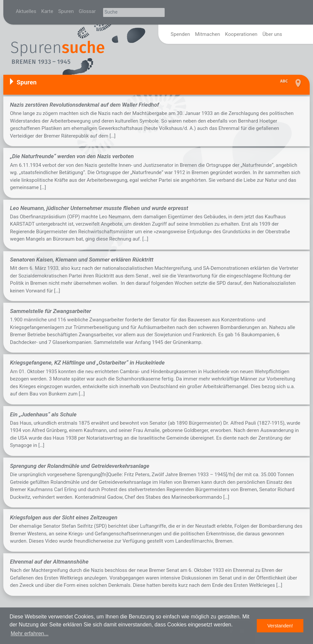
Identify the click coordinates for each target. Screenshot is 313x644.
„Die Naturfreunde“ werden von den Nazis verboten (72, 156)
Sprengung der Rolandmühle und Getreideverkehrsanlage (80, 466)
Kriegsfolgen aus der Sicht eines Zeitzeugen (64, 517)
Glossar (87, 11)
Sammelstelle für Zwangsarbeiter (51, 311)
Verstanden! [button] (280, 626)
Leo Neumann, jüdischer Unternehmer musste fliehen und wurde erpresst (99, 208)
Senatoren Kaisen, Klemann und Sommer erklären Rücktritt (82, 260)
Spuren (66, 11)
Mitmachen (207, 34)
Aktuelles (26, 11)
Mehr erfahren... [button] (30, 634)
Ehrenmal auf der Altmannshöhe (49, 562)
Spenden (180, 34)
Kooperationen (241, 34)
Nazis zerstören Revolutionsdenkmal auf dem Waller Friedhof (84, 105)
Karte (47, 11)
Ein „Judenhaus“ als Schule (43, 414)
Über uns (272, 34)
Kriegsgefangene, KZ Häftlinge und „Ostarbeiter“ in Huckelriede (87, 363)
